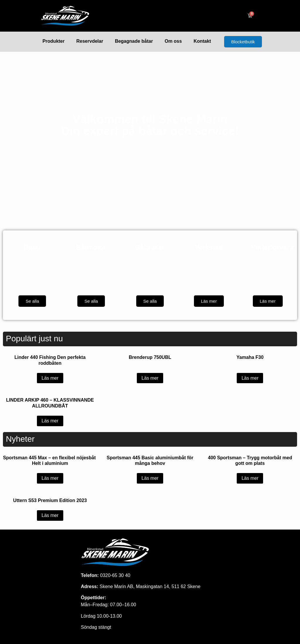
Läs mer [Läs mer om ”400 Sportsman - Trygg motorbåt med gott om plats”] (250, 478)
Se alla (32, 301)
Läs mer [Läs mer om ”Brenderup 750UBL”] (150, 378)
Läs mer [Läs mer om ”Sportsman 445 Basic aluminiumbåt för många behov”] (150, 478)
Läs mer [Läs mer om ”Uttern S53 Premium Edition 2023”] (50, 515)
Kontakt (202, 41)
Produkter (54, 41)
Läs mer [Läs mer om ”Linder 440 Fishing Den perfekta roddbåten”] (50, 378)
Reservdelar (90, 41)
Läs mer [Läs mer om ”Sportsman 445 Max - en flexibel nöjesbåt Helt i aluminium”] (50, 478)
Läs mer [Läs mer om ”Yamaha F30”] (250, 378)
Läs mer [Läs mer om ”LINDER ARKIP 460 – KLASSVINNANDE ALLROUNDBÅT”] (50, 421)
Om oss (173, 41)
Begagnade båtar (134, 41)
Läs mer (209, 301)
